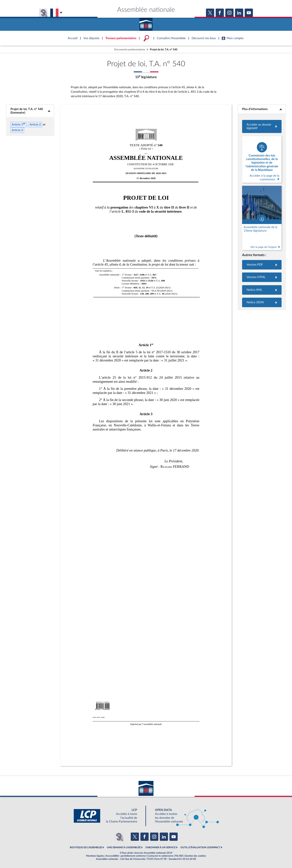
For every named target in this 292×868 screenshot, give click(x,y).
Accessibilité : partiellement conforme (126, 856)
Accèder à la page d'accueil (146, 23)
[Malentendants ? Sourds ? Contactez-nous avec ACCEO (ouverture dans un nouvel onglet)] (119, 837)
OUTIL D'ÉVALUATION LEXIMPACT (200, 847)
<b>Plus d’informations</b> (262, 109)
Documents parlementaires (130, 50)
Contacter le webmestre (160, 856)
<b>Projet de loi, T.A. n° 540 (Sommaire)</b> (30, 111)
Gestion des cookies (195, 856)
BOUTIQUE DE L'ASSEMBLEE (86, 847)
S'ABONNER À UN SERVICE (161, 847)
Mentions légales (95, 856)
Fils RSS (179, 856)
